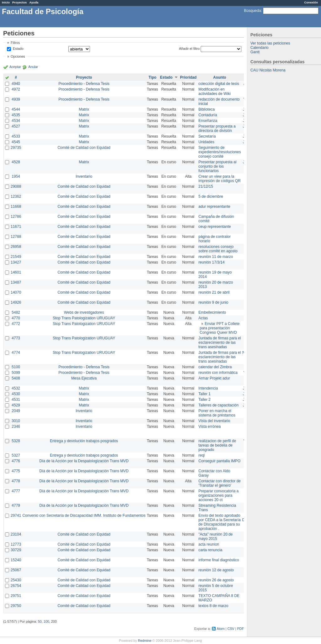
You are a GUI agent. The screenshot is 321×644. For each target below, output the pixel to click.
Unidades (206, 142)
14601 (16, 272)
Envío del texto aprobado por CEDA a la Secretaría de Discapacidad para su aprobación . (220, 522)
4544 (16, 109)
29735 (16, 148)
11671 (16, 227)
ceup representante (215, 227)
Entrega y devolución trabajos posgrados (84, 441)
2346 (16, 427)
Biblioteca (207, 109)
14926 (16, 302)
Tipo (153, 77)
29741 (16, 516)
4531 (16, 400)
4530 (16, 394)
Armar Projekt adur (214, 378)
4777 (16, 491)
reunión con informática (218, 373)
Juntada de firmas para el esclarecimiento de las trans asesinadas (220, 343)
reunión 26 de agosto (216, 580)
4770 (16, 318)
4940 (16, 84)
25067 (16, 570)
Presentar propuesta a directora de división (217, 128)
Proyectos (19, 2)
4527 (16, 126)
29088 (16, 186)
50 (40, 621)
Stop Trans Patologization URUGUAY (84, 318)
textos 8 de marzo (213, 606)
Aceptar (15, 67)
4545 (16, 142)
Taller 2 (205, 400)
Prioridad (188, 77)
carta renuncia (210, 550)
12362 (16, 196)
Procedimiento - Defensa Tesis (84, 84)
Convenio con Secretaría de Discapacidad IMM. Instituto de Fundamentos (84, 516)
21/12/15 (206, 186)
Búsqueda (252, 11)
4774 (16, 353)
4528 (16, 162)
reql (202, 455)
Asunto (220, 77)
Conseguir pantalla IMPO (219, 461)
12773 (16, 544)
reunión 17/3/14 (211, 262)
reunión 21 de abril (214, 292)
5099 (16, 373)
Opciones (18, 56)
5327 (16, 455)
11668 (16, 207)
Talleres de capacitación (218, 405)
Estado (18, 49)
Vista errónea (210, 427)
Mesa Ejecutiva (84, 378)
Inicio (6, 2)
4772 (16, 324)
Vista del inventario (214, 421)
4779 (16, 505)
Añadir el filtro (189, 49)
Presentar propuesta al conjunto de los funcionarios (217, 166)
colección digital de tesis (219, 84)
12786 (16, 217)
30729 (16, 550)
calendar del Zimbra (215, 367)
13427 (16, 262)
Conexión (311, 2)
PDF (240, 629)
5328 (16, 441)
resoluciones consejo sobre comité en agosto (218, 249)
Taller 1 (205, 394)
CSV (231, 629)
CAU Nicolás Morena (268, 70)
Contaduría (208, 115)
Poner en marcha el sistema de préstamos (217, 413)
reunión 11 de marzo (216, 257)
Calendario (260, 48)
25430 (16, 580)
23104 (16, 534)
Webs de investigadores (84, 312)
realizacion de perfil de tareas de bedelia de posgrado (217, 445)
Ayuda (34, 2)
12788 (16, 237)
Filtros (15, 43)
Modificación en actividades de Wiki (215, 92)
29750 (16, 606)
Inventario (84, 176)
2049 (16, 411)
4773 (16, 338)
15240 (16, 560)
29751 (16, 596)
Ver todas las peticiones (270, 43)
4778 (16, 481)
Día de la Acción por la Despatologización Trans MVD (84, 461)
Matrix (84, 109)
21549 (16, 257)
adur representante (214, 207)
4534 (16, 121)
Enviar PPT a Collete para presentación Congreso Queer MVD (220, 328)
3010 (16, 421)
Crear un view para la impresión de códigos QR (220, 179)
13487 (16, 282)
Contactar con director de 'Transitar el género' (220, 483)
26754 (16, 586)
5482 (16, 312)
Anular (33, 67)
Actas (203, 318)
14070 (16, 292)
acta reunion (209, 544)
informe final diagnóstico (219, 560)
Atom (221, 629)
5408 (16, 378)
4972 (16, 89)
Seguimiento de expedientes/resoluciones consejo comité (220, 152)
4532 (16, 388)
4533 (16, 136)
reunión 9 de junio (213, 302)
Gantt (255, 52)
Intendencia (208, 388)
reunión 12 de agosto (216, 570)
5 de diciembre (211, 196)
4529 (16, 405)
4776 (16, 461)
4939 (16, 99)
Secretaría (207, 136)
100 (46, 621)
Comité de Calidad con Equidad (84, 148)
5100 (16, 367)
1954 (16, 176)
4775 (16, 471)
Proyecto (84, 77)
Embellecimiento (212, 312)
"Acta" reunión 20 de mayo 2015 (216, 537)
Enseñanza (208, 121)
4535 (16, 115)
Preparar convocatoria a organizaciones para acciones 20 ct (218, 495)
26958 (16, 247)
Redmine (145, 641)
